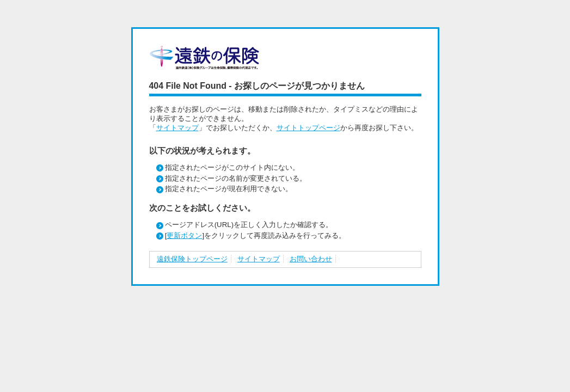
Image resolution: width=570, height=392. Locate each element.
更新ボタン (184, 235)
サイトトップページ (308, 128)
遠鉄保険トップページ (192, 259)
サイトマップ (177, 128)
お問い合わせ (311, 259)
